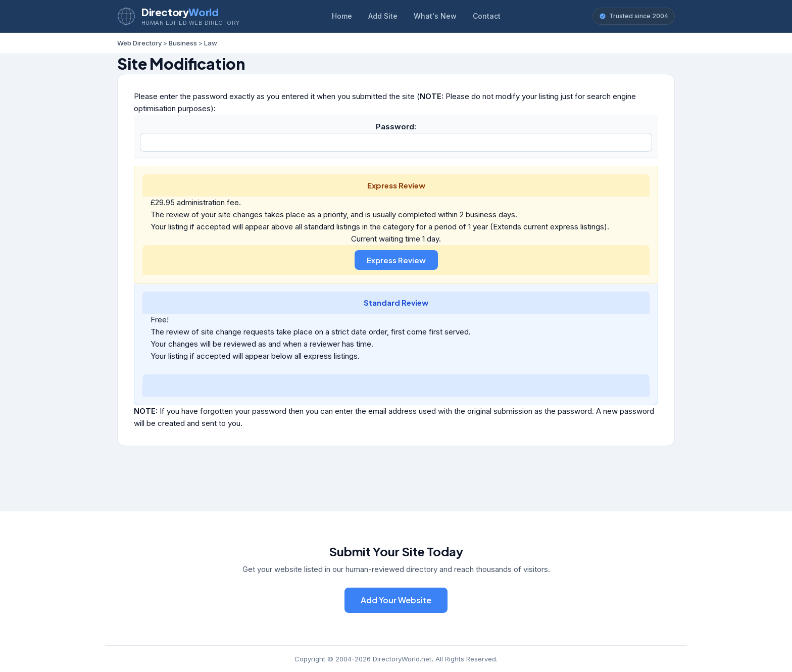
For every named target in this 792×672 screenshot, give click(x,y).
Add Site (383, 16)
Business (183, 43)
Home (342, 16)
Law (211, 43)
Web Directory (139, 43)
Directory (180, 12)
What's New (435, 16)
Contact (487, 16)
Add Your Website (396, 600)
